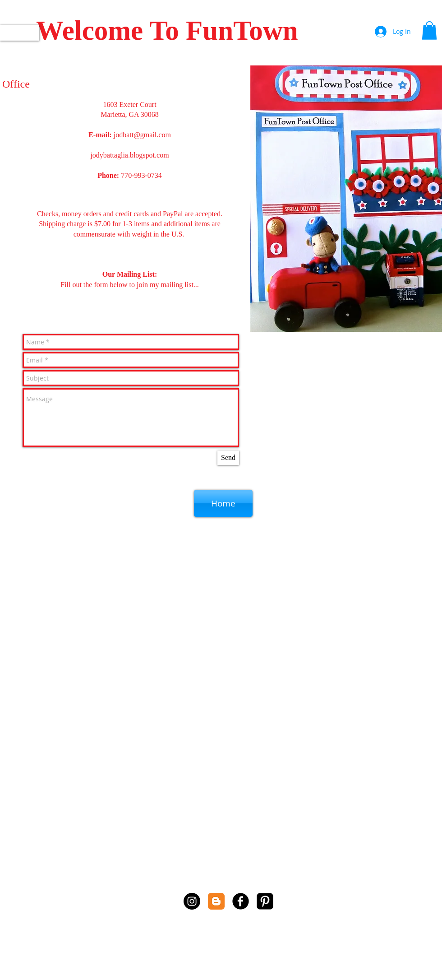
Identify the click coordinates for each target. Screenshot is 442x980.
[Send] (228, 458)
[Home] (223, 503)
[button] (429, 30)
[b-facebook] (241, 901)
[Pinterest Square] (265, 901)
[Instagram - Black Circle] (192, 901)
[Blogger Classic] (216, 901)
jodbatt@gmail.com (142, 135)
